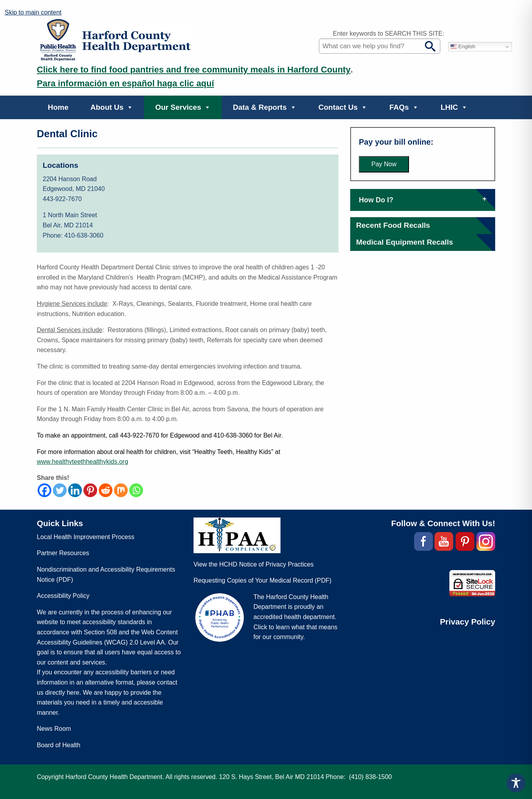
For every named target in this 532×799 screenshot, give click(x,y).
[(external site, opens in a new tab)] (423, 541)
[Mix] (121, 490)
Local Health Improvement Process (86, 537)
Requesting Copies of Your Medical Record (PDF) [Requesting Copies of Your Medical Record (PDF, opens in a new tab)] (262, 580)
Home (58, 107)
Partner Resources (63, 553)
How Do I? (423, 200)
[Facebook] (44, 490)
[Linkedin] (75, 490)
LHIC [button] (454, 107)
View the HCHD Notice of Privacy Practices (253, 564)
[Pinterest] (90, 490)
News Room (54, 729)
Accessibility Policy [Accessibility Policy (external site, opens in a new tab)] (63, 596)
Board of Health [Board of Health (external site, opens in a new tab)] (59, 745)
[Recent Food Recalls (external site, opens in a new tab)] (393, 225)
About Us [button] (112, 107)
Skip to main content (33, 12)
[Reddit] (106, 490)
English (463, 47)
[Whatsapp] (136, 490)
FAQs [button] (404, 107)
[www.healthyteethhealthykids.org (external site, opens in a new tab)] (82, 462)
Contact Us (343, 107)
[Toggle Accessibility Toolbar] (516, 783)
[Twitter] (60, 490)
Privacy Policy (468, 622)
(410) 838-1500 (370, 777)
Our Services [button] (183, 107)
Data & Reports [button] (264, 107)
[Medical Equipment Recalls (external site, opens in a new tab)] (404, 242)
